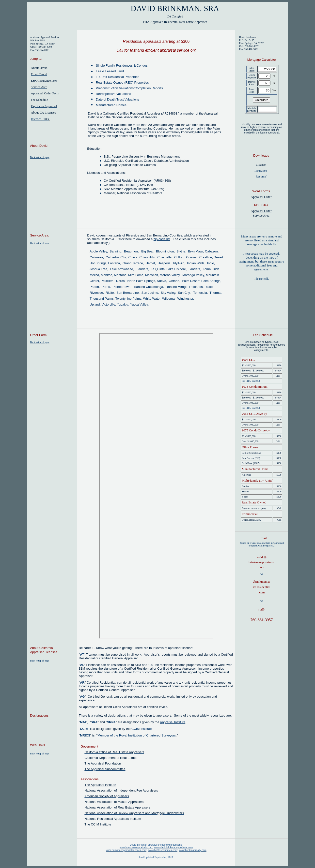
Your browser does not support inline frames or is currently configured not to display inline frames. (156, 486)
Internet (40, 119)
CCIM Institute (142, 729)
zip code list (162, 239)
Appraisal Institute (173, 722)
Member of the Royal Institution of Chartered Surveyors (137, 735)
